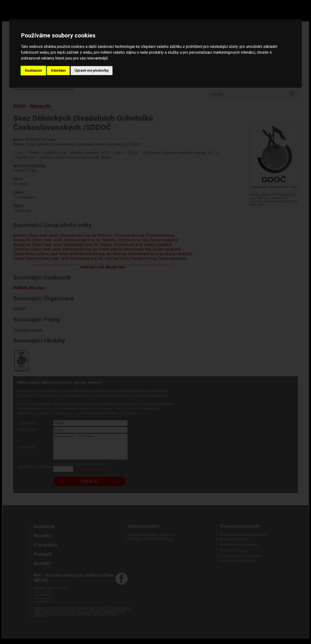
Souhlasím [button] (33, 70)
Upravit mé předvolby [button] (92, 70)
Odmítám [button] (58, 70)
